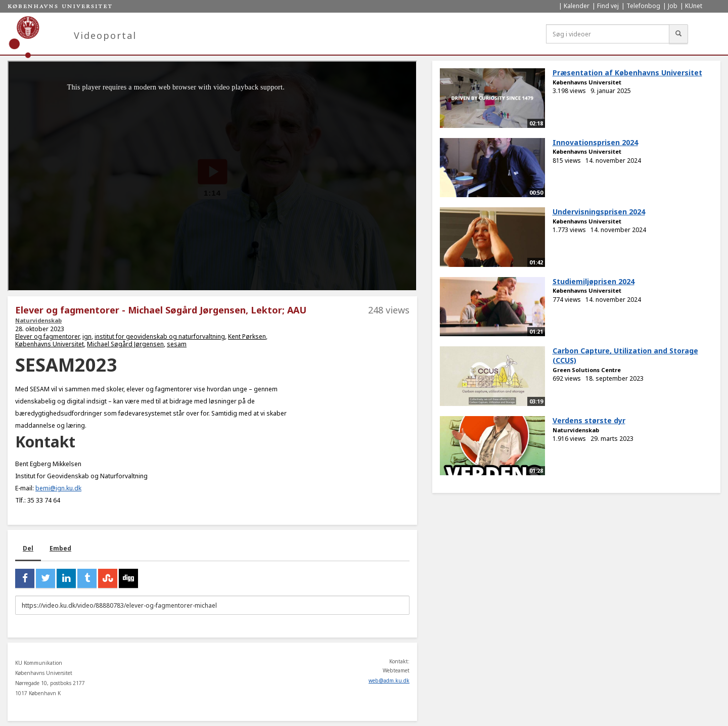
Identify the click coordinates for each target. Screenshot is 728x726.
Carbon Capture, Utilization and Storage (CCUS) (625, 355)
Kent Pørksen (247, 336)
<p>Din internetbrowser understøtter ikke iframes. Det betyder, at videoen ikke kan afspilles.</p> (212, 176)
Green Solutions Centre (587, 370)
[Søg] (678, 34)
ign (87, 336)
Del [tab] (28, 548)
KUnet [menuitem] (694, 6)
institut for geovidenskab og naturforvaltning (160, 336)
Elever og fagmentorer (47, 336)
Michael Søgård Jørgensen (125, 344)
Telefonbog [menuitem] (643, 6)
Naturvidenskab (38, 320)
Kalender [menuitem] (577, 6)
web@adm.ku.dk (389, 680)
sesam (177, 344)
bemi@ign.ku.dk (58, 488)
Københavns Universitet (50, 344)
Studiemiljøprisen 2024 (594, 281)
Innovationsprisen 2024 (595, 142)
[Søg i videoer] (608, 34)
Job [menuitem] (673, 6)
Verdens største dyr (589, 420)
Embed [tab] (60, 548)
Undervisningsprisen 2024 (599, 212)
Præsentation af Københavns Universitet (627, 73)
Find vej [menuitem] (608, 6)
